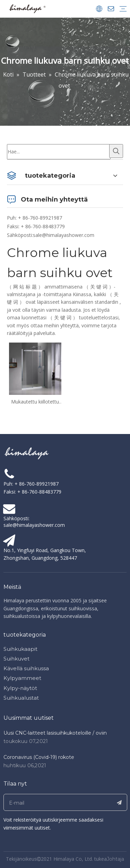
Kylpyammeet (22, 678)
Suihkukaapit (20, 649)
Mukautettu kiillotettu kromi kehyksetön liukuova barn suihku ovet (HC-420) (35, 402)
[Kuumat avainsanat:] (116, 151)
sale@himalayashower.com (64, 235)
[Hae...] (59, 152)
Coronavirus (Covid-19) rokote (39, 757)
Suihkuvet (16, 659)
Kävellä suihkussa (26, 668)
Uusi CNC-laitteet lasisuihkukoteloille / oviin (55, 733)
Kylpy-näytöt (20, 688)
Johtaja (115, 859)
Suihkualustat (21, 698)
